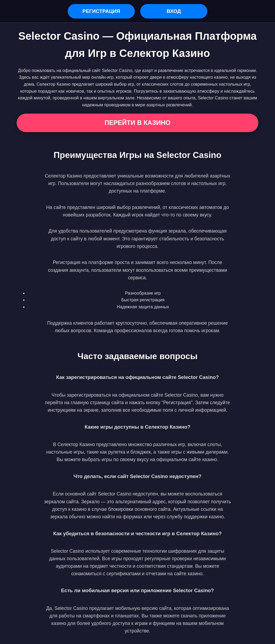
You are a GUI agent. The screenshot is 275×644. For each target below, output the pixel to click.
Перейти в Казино (137, 123)
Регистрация (101, 11)
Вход (174, 11)
